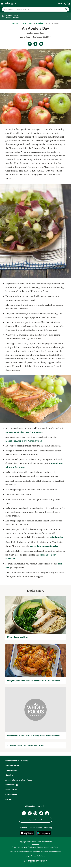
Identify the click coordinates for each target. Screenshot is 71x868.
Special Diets (11, 790)
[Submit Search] (66, 9)
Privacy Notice (17, 847)
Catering (9, 775)
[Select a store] (35, 16)
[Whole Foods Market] (10, 3)
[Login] (62, 3)
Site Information (55, 851)
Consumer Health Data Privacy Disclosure (24, 851)
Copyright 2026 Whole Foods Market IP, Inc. (35, 842)
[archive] (39, 23)
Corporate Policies (38, 856)
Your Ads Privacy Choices (34, 847)
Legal (28, 856)
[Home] (15, 23)
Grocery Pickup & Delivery (17, 761)
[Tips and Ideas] (27, 23)
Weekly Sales (11, 770)
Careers (9, 799)
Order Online (11, 794)
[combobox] (32, 9)
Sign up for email (35, 820)
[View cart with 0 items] (69, 3)
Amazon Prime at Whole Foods (19, 780)
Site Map (44, 851)
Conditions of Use (51, 847)
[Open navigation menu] (2, 3)
